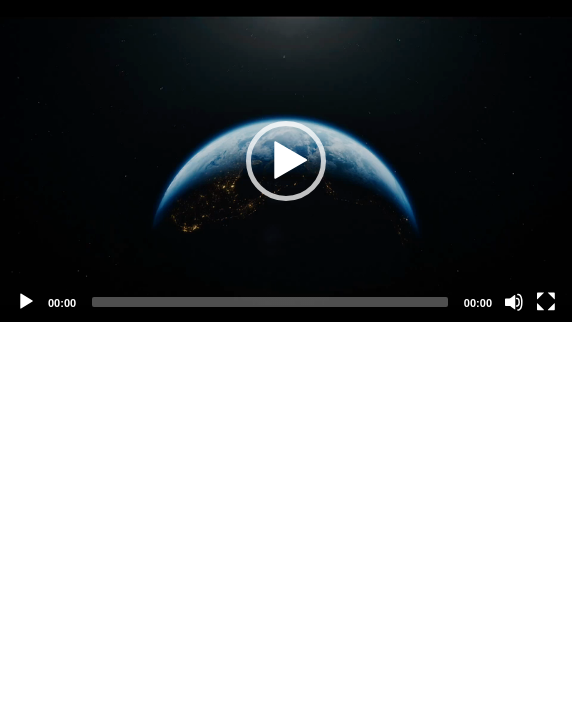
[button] (286, 161)
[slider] (270, 302)
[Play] (26, 302)
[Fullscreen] (546, 302)
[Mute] (514, 302)
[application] (286, 161)
